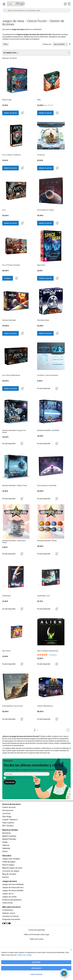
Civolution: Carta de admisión (48, 375)
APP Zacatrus (8, 826)
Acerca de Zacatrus (11, 804)
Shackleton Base (43, 320)
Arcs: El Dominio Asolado (11, 265)
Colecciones (7, 903)
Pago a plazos (8, 823)
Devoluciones (8, 810)
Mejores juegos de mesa (12, 868)
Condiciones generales (36, 930)
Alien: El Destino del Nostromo (48, 651)
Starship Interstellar (9, 320)
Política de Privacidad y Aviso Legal (36, 934)
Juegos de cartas (9, 897)
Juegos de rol (8, 894)
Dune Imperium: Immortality (47, 485)
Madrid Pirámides (9, 839)
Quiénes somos (9, 913)
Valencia (6, 845)
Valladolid (6, 848)
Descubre (7, 856)
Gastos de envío (9, 807)
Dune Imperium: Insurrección (13, 706)
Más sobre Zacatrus (11, 907)
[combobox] (36, 10)
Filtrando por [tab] (10, 53)
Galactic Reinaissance (45, 706)
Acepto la (23, 778)
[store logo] (16, 4)
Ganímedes (6, 596)
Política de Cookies (37, 939)
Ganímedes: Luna (43, 596)
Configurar (36, 974)
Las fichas (6, 813)
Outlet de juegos (9, 862)
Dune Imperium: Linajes (45, 210)
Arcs (4, 210)
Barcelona (6, 833)
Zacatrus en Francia (10, 916)
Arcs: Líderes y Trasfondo (11, 155)
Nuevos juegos (8, 865)
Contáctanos (8, 910)
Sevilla (5, 842)
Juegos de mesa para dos (13, 887)
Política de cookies (25, 955)
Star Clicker (6, 651)
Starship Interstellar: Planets (47, 541)
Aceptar (36, 962)
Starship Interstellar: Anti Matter (48, 430)
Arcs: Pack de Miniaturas (11, 375)
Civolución (41, 155)
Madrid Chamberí (9, 836)
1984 (39, 100)
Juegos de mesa (10, 881)
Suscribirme (10, 782)
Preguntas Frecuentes (11, 919)
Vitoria (5, 851)
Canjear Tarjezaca (10, 819)
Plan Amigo (7, 816)
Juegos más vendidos (11, 859)
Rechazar (36, 968)
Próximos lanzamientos (12, 900)
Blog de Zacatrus (9, 874)
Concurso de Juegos (11, 871)
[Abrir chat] (64, 974)
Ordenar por (47, 44)
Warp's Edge (7, 100)
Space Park (41, 265)
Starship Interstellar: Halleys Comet (15, 485)
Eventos (6, 877)
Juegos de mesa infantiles (13, 890)
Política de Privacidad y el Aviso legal (27, 778)
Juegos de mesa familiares (13, 884)
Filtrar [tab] (6, 44)
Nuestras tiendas (10, 830)
